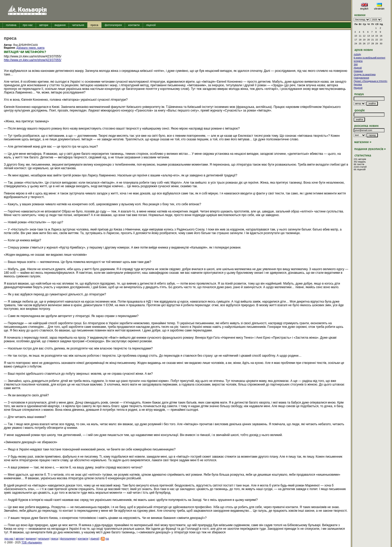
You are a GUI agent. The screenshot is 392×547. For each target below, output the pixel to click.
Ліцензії (358, 68)
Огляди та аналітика (365, 74)
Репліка (358, 84)
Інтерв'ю (358, 61)
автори (44, 25)
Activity (357, 54)
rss (107, 539)
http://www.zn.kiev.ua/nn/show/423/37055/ (33, 60)
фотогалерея (113, 25)
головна (11, 25)
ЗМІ (356, 64)
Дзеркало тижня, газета (30, 48)
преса (94, 25)
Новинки (358, 71)
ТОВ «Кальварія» (32, 542)
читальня (78, 25)
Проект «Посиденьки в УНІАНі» (371, 81)
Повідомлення (361, 78)
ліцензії (151, 25)
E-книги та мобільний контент (369, 58)
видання (60, 25)
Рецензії (358, 88)
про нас (28, 25)
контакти (134, 25)
